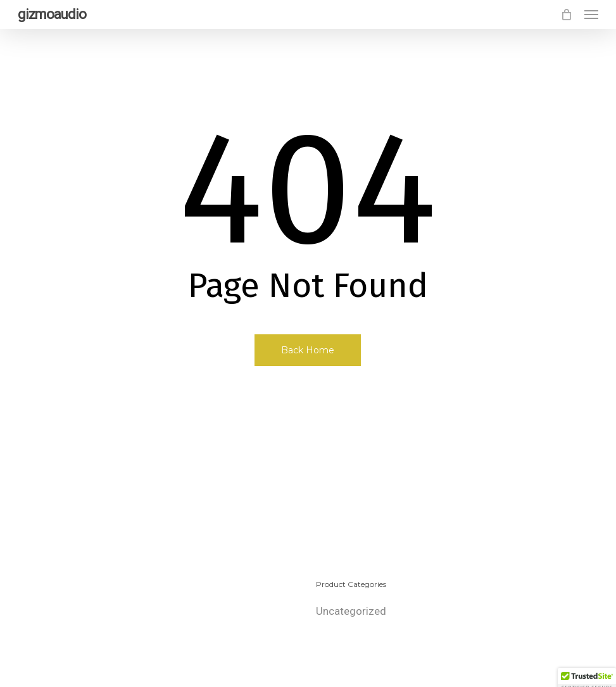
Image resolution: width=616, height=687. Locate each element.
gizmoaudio (52, 15)
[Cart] (566, 15)
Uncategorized (351, 611)
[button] (591, 15)
